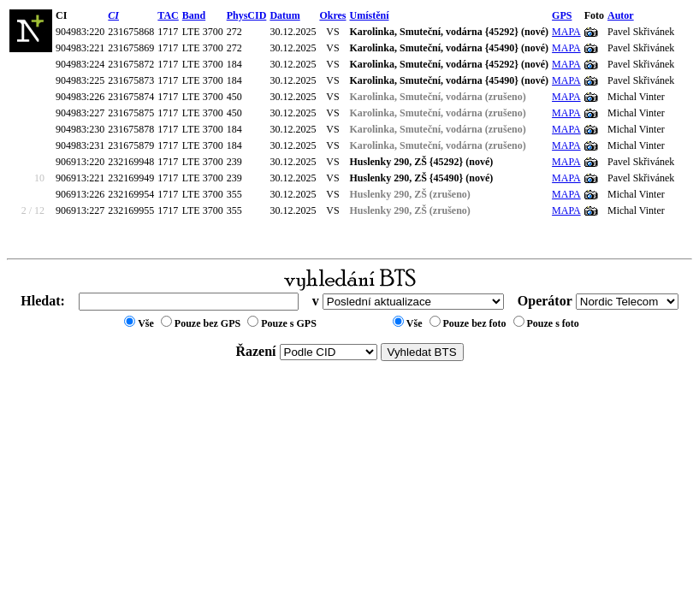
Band (194, 15)
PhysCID (247, 15)
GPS (562, 15)
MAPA (566, 32)
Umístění (370, 15)
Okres (332, 15)
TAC (168, 15)
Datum (284, 15)
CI (113, 15)
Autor (621, 15)
